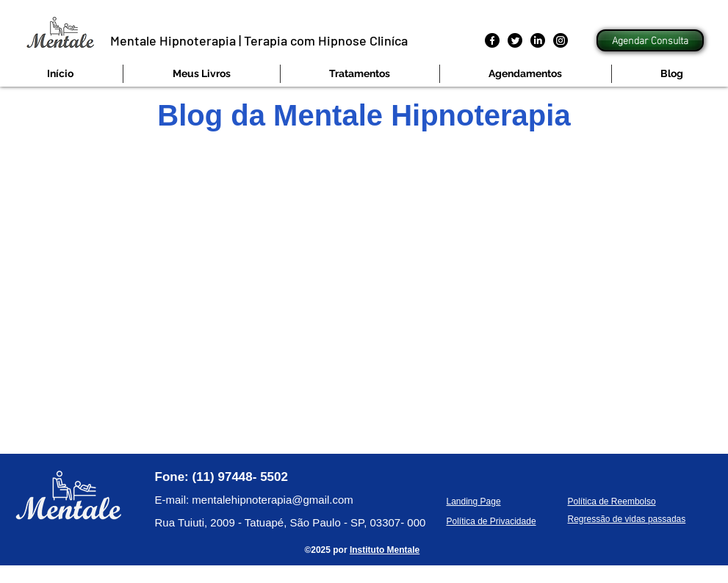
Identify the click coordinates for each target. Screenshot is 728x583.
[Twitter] (515, 40)
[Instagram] (561, 40)
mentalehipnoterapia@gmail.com (273, 500)
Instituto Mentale (385, 550)
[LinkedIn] (538, 40)
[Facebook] (492, 40)
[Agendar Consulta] (650, 40)
